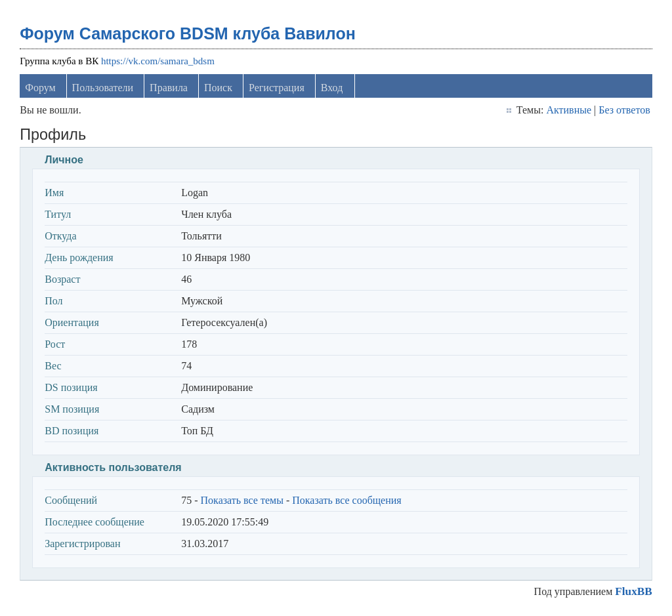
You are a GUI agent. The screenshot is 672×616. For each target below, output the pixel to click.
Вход (332, 88)
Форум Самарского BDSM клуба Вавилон (188, 33)
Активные (569, 110)
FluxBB (633, 591)
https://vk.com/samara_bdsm (158, 61)
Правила (169, 88)
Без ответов (624, 110)
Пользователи (103, 88)
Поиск (218, 88)
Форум (40, 88)
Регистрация (277, 88)
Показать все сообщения (347, 500)
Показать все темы (242, 500)
